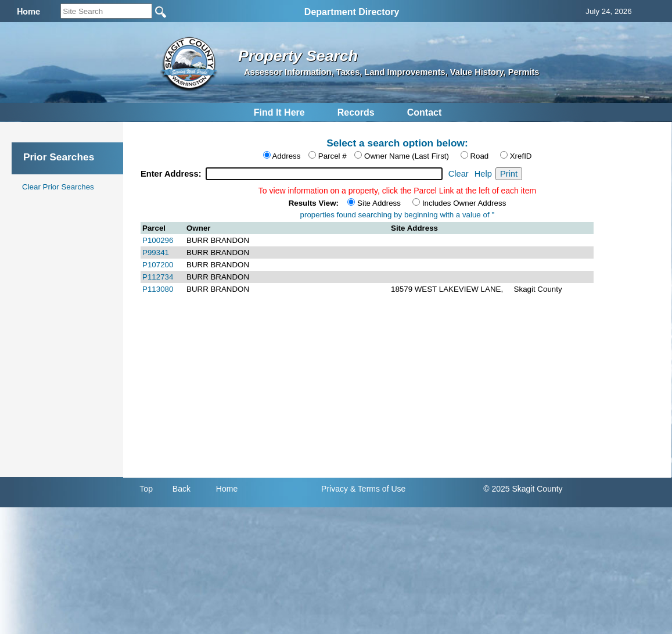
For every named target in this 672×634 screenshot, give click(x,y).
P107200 (158, 265)
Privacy (335, 489)
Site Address (379, 203)
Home (227, 489)
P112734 (158, 277)
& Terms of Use (378, 489)
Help (483, 174)
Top (146, 489)
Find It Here (279, 112)
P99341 (156, 252)
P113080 (158, 289)
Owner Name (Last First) (407, 156)
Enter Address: (172, 174)
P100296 (158, 240)
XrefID (521, 156)
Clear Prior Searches (58, 187)
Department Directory (352, 12)
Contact (425, 112)
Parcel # (333, 156)
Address (286, 156)
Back (182, 489)
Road (479, 156)
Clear (459, 174)
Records (356, 112)
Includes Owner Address (464, 203)
